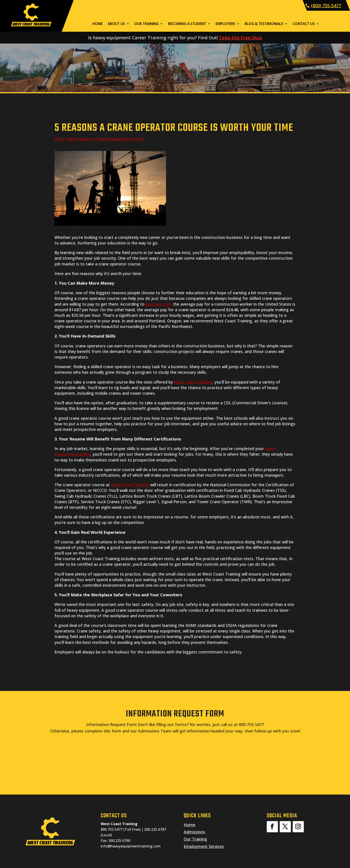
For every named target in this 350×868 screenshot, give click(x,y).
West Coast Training (193, 382)
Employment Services (204, 846)
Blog (59, 139)
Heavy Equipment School (120, 139)
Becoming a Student (187, 24)
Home (98, 24)
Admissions (194, 832)
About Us (116, 24)
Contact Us (304, 24)
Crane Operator (80, 139)
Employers (225, 24)
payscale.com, (159, 304)
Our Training (147, 24)
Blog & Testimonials (264, 24)
